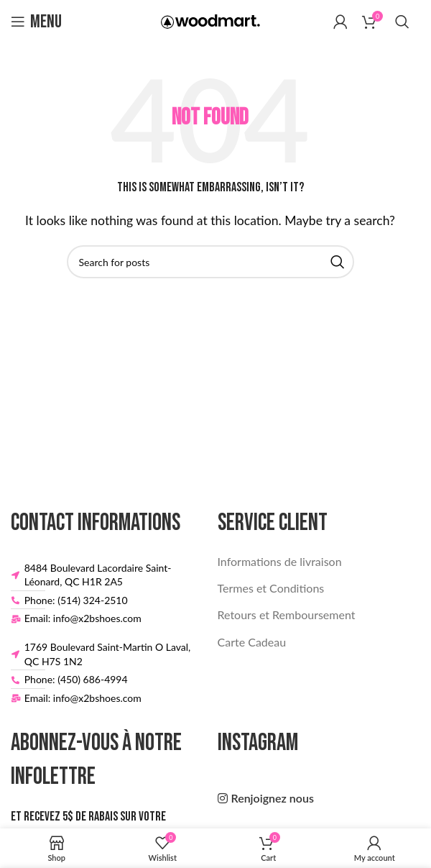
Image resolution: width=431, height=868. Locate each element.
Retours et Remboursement (287, 615)
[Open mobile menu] (36, 22)
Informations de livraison (280, 561)
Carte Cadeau (252, 642)
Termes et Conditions (271, 588)
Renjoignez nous (273, 798)
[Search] (402, 22)
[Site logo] (210, 20)
